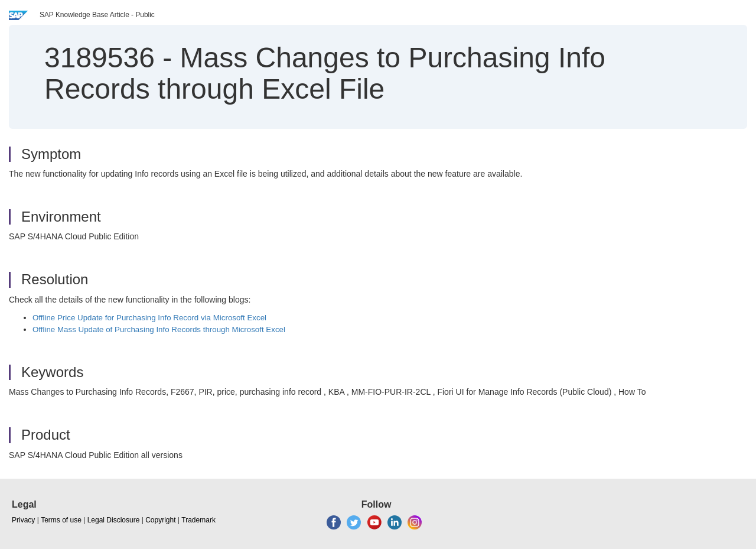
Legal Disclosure (114, 520)
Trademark (198, 520)
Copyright (160, 520)
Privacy (23, 520)
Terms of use (61, 520)
